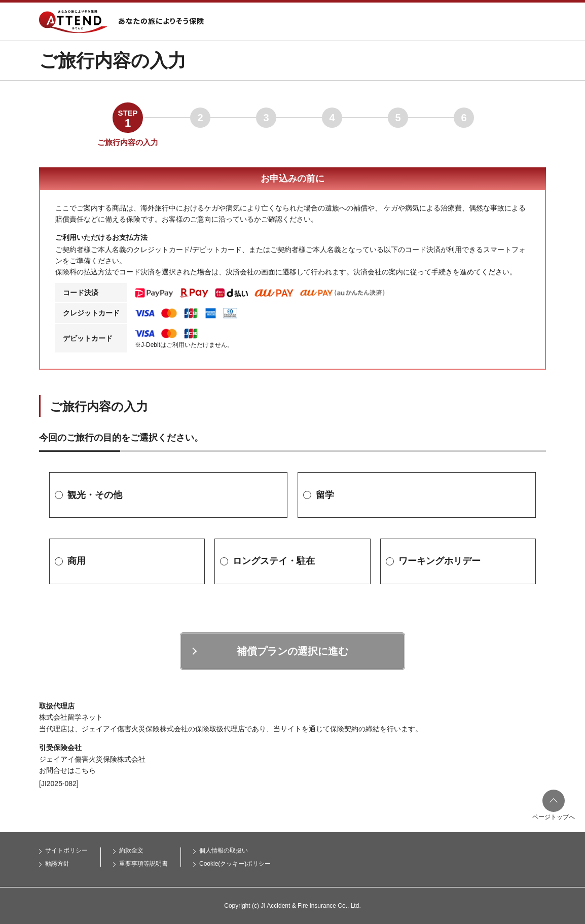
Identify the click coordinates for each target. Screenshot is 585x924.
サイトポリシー (66, 850)
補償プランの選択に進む (293, 651)
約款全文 (131, 850)
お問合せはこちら (67, 770)
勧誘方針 (57, 864)
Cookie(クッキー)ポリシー (235, 864)
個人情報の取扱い (224, 850)
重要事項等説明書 (143, 864)
